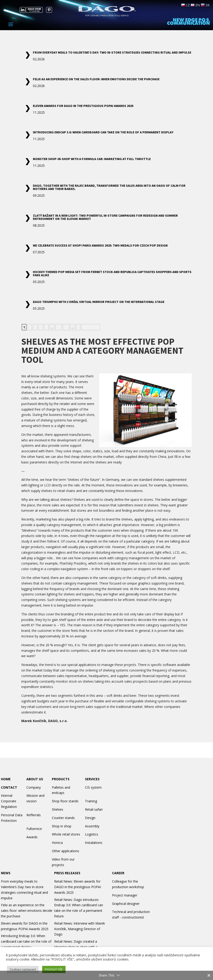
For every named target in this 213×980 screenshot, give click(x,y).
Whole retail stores (66, 834)
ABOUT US (35, 779)
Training (91, 801)
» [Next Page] (78, 327)
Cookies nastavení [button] (23, 969)
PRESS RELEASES (67, 873)
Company (34, 787)
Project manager (125, 895)
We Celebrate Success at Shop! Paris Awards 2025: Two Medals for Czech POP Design (100, 245)
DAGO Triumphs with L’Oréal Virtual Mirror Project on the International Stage (99, 302)
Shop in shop (62, 826)
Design (90, 818)
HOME (6, 779)
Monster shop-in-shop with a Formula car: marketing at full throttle (92, 159)
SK (205, 5)
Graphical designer (126, 904)
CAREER (118, 873)
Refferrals (34, 815)
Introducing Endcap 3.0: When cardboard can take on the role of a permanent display (103, 132)
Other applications (66, 851)
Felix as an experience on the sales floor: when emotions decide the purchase (96, 79)
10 (59, 327)
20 (66, 327)
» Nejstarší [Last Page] (91, 327)
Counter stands (63, 818)
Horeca (57, 843)
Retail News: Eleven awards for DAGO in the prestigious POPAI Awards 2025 (78, 887)
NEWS (6, 873)
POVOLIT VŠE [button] (54, 969)
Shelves (58, 809)
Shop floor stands (65, 801)
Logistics (92, 834)
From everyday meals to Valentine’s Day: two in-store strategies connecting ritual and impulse (112, 52)
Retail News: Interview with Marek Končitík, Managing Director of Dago (80, 929)
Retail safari (94, 809)
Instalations (94, 843)
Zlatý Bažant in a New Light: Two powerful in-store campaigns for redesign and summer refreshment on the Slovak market (105, 217)
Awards (32, 837)
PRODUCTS (61, 779)
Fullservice (34, 829)
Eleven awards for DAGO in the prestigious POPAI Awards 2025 (83, 106)
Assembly (92, 826)
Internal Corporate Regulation (9, 801)
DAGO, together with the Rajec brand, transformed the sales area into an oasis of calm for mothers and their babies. (109, 187)
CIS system (93, 787)
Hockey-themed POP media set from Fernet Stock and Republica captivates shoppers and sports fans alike (112, 273)
